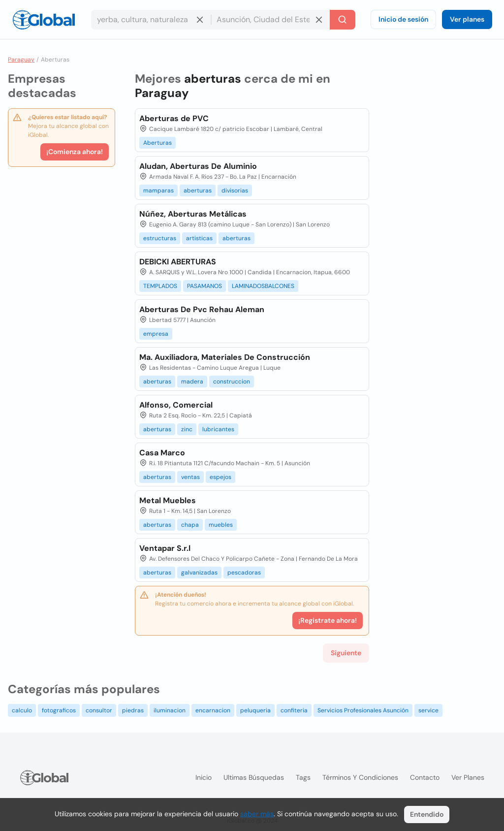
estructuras (160, 238)
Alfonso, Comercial (176, 405)
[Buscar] (343, 20)
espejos (220, 477)
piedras (133, 710)
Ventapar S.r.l (165, 548)
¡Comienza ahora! (75, 152)
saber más (257, 814)
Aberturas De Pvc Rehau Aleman (202, 309)
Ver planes (467, 19)
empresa (156, 334)
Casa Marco (162, 453)
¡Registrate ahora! (328, 620)
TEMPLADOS (160, 286)
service (428, 710)
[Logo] (44, 20)
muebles (221, 525)
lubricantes (218, 429)
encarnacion (213, 710)
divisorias (235, 191)
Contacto (425, 777)
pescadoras (244, 573)
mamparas (158, 191)
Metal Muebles (168, 500)
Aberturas (157, 143)
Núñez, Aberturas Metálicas (193, 214)
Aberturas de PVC (174, 118)
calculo (22, 710)
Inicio (204, 777)
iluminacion (170, 710)
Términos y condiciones (360, 777)
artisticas (199, 238)
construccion (232, 382)
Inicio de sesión (403, 19)
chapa (190, 525)
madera (192, 382)
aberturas (198, 191)
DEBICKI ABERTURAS (178, 262)
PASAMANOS (205, 286)
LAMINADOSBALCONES (263, 286)
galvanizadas (199, 573)
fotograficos (59, 710)
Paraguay (21, 60)
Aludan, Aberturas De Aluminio (198, 166)
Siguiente (346, 653)
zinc (187, 429)
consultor (99, 710)
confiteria (294, 710)
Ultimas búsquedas (254, 777)
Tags (303, 777)
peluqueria (255, 710)
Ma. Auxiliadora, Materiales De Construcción (225, 357)
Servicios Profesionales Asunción (363, 710)
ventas (190, 477)
